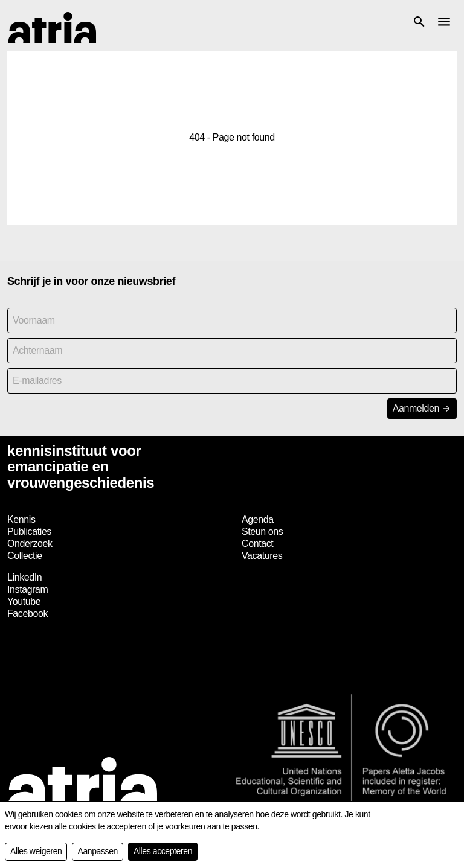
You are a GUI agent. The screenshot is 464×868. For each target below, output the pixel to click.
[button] (419, 22)
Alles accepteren (163, 851)
